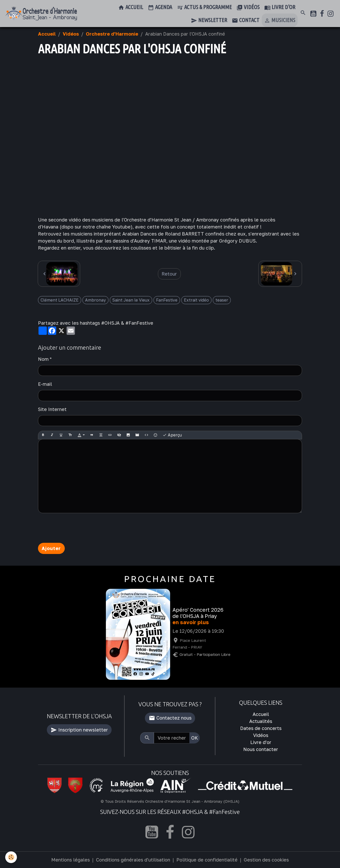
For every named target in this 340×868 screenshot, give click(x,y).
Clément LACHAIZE (60, 300)
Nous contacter (261, 749)
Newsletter (209, 21)
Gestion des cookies (266, 860)
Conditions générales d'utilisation (133, 860)
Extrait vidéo (196, 300)
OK (195, 738)
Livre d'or (280, 8)
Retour (169, 274)
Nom (43, 359)
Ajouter (51, 548)
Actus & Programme (204, 8)
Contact (246, 21)
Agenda (160, 8)
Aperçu (172, 435)
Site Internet (52, 409)
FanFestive (167, 300)
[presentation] (78, 528)
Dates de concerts (261, 728)
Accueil (131, 8)
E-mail (45, 384)
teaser (222, 300)
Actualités (261, 721)
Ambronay (95, 300)
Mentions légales (70, 860)
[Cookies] (11, 857)
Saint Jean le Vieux (131, 300)
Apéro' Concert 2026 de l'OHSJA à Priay (198, 613)
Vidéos (248, 8)
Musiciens (280, 21)
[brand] (41, 14)
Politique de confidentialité (207, 860)
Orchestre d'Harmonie (112, 34)
